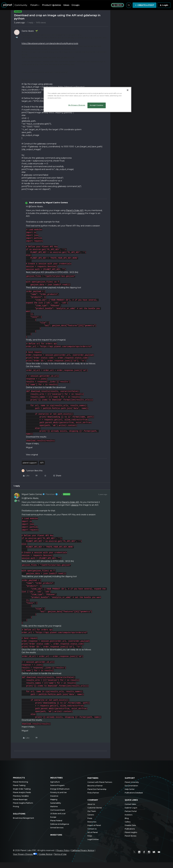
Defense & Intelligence (60, 824)
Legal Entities (93, 839)
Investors (56, 835)
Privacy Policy (63, 850)
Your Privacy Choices (25, 854)
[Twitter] (135, 852)
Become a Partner (95, 786)
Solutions (19, 814)
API (42, 463)
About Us (91, 804)
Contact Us (92, 829)
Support (130, 778)
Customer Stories (95, 808)
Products (19, 778)
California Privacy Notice (83, 850)
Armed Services (57, 828)
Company (93, 800)
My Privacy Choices (77, 105)
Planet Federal (56, 821)
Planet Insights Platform (23, 803)
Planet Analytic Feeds (22, 792)
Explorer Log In (131, 808)
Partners (93, 778)
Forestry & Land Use (58, 792)
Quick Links (131, 800)
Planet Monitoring (20, 782)
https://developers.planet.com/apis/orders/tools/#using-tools (50, 43)
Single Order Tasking (22, 789)
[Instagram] (149, 852)
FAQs (90, 836)
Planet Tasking (19, 785)
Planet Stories (130, 836)
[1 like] (32, 471)
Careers (91, 815)
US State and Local (58, 814)
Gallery (128, 822)
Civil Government (58, 810)
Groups (75, 5)
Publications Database (134, 793)
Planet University (132, 782)
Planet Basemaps (20, 799)
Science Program (57, 785)
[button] (144, 5)
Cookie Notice (46, 854)
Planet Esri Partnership (97, 789)
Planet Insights (131, 832)
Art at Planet (93, 832)
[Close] (128, 90)
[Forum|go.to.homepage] (14, 5)
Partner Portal (131, 811)
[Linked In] (139, 852)
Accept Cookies (97, 105)
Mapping (54, 799)
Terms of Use (60, 854)
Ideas (66, 5)
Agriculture (55, 782)
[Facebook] (144, 852)
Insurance (54, 796)
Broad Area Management (24, 818)
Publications (130, 829)
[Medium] (154, 852)
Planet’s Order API (75, 210)
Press (90, 818)
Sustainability (56, 803)
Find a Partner (93, 793)
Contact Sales (130, 804)
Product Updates (52, 5)
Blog (127, 818)
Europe (53, 817)
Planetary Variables (21, 796)
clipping (81, 213)
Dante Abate (28, 31)
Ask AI (118, 5)
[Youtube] (159, 852)
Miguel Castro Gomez (32, 494)
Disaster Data (130, 825)
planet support (30, 463)
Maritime (54, 807)
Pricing (16, 807)
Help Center (130, 789)
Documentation (131, 786)
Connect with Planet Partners (100, 782)
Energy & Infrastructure (60, 789)
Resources (92, 822)
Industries (56, 778)
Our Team (92, 811)
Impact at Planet (94, 825)
